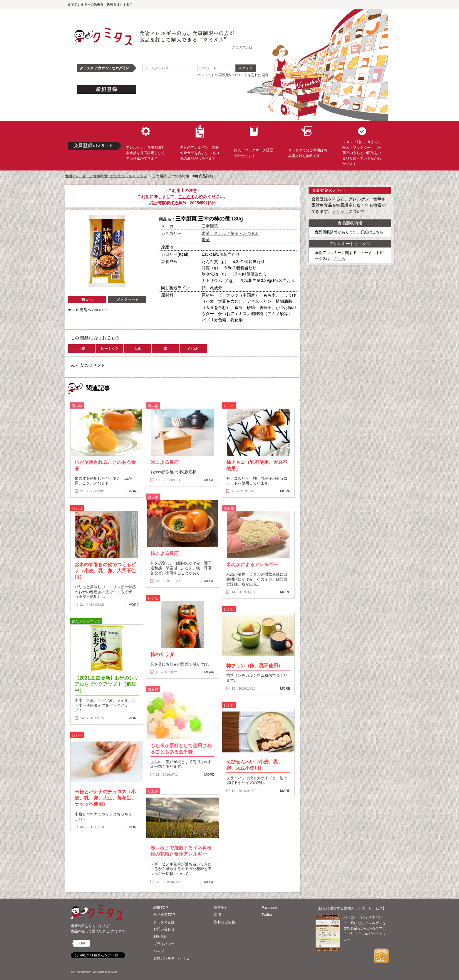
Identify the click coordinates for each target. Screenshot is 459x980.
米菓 (206, 240)
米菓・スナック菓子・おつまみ (230, 233)
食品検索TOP (164, 915)
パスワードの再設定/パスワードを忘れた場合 (233, 75)
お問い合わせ (164, 929)
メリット (340, 211)
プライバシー (164, 944)
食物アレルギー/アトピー (173, 958)
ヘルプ (159, 951)
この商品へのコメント (88, 310)
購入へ (87, 300)
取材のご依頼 (225, 922)
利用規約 (160, 936)
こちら (185, 197)
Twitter (267, 915)
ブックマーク (127, 300)
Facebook (269, 908)
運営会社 (221, 908)
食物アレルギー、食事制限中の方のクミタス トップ (106, 176)
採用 (217, 915)
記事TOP (161, 908)
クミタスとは (242, 47)
